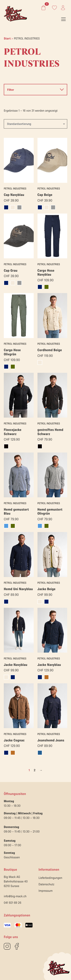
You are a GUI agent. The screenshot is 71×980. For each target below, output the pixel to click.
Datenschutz (46, 884)
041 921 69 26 (12, 903)
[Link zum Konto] (54, 8)
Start (7, 39)
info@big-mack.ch (15, 896)
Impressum (46, 891)
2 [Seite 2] (35, 770)
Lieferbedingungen (50, 878)
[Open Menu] (63, 19)
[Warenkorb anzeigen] (43, 8)
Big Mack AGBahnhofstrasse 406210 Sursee (16, 881)
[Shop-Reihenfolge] (35, 124)
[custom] (7, 946)
